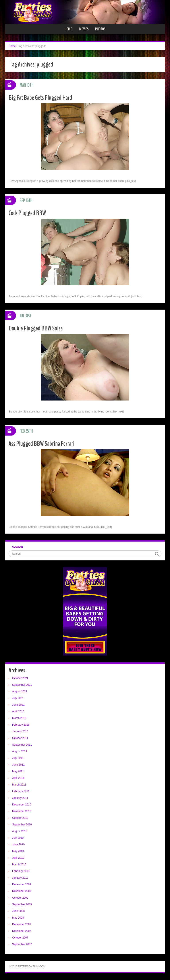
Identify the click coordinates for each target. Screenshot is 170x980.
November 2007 (22, 931)
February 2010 (21, 871)
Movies (84, 29)
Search (17, 547)
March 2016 (19, 718)
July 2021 (18, 698)
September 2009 (22, 904)
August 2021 (20, 691)
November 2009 (22, 891)
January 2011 (20, 798)
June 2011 (18, 765)
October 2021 (20, 678)
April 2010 (18, 858)
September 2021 (22, 685)
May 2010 (18, 851)
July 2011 (18, 758)
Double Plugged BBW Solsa (36, 328)
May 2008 (18, 918)
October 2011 (20, 738)
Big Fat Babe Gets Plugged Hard (40, 98)
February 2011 (21, 791)
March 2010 (19, 864)
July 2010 (18, 838)
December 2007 (22, 924)
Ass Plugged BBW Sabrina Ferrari (42, 444)
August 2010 (20, 831)
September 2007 (22, 944)
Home (68, 29)
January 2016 (20, 731)
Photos (100, 29)
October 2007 (20, 938)
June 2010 (18, 844)
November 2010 (22, 811)
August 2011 (20, 751)
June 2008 (18, 911)
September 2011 (22, 745)
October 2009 (20, 898)
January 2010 (20, 878)
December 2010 (22, 805)
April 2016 (18, 711)
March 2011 (19, 785)
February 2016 (21, 725)
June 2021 (18, 705)
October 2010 (20, 818)
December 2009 (22, 884)
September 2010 (22, 825)
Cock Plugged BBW (27, 213)
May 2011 (18, 771)
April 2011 (18, 778)
